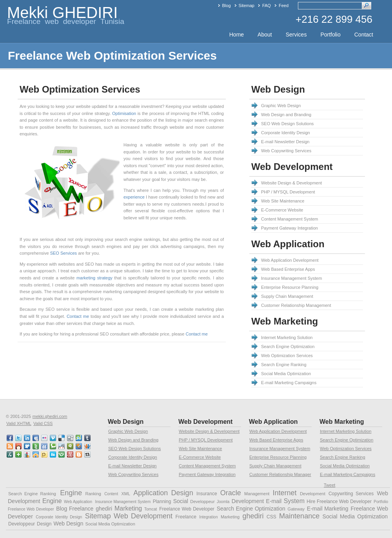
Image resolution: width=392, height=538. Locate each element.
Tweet (329, 485)
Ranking (93, 494)
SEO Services (64, 253)
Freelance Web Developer (187, 509)
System (294, 501)
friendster (62, 454)
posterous (45, 454)
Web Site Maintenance (283, 201)
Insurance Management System (291, 278)
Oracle (231, 493)
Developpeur (202, 502)
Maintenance (299, 516)
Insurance (207, 494)
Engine (71, 493)
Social (181, 501)
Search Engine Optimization (288, 347)
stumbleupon (79, 438)
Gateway (296, 509)
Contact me (78, 316)
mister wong (71, 454)
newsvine (36, 446)
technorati (53, 446)
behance (53, 454)
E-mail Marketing (328, 509)
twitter (19, 438)
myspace (36, 438)
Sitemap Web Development (129, 516)
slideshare (88, 446)
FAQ (267, 5)
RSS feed (10, 446)
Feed (284, 5)
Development (313, 494)
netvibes (19, 454)
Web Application (78, 502)
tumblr (88, 438)
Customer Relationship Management (296, 305)
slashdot (10, 454)
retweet (88, 454)
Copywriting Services (351, 494)
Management (257, 494)
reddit (62, 446)
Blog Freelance (75, 509)
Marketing (128, 508)
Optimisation (124, 113)
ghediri (104, 509)
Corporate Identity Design (286, 133)
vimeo (53, 438)
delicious (62, 438)
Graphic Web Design (281, 106)
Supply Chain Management (287, 296)
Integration (208, 517)
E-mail (274, 501)
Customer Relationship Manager (280, 474)
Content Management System (290, 219)
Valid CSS (43, 423)
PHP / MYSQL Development (288, 192)
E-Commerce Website (282, 210)
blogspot (79, 454)
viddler (27, 446)
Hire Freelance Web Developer (339, 502)
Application (151, 493)
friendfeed (45, 446)
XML (126, 494)
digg (71, 438)
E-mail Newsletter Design (285, 142)
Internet (285, 493)
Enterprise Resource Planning (290, 287)
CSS (271, 517)
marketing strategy (94, 278)
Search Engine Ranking (284, 365)
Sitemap (247, 5)
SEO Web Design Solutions (287, 124)
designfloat (36, 454)
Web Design (69, 523)
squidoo (79, 446)
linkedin (27, 438)
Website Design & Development (291, 183)
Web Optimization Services (287, 356)
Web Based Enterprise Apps (288, 269)
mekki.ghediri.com (50, 416)
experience (134, 197)
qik (71, 446)
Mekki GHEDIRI (62, 13)
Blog (227, 5)
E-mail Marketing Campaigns (289, 383)
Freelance (186, 517)
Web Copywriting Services (286, 151)
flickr (45, 438)
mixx (19, 446)
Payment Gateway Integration (289, 228)
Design (182, 493)
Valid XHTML (19, 423)
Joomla (223, 502)
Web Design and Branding (286, 115)
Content (111, 494)
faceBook (10, 438)
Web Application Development (290, 260)
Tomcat (151, 509)
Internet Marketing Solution (287, 337)
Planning (162, 502)
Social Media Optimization (286, 374)
